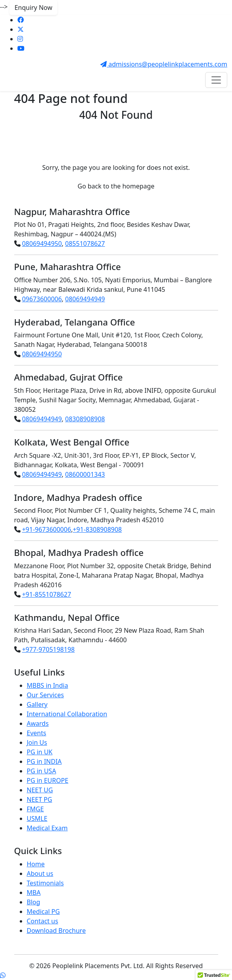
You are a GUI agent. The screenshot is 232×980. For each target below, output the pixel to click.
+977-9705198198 (48, 649)
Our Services (45, 695)
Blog (34, 902)
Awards (38, 723)
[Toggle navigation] (216, 80)
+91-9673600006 (47, 529)
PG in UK (40, 752)
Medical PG (43, 911)
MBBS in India (48, 685)
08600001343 (85, 474)
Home (36, 864)
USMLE (37, 818)
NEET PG (40, 799)
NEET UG (40, 790)
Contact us (43, 921)
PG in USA (41, 771)
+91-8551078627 (47, 594)
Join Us (37, 742)
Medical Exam (47, 828)
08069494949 (85, 299)
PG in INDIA (44, 761)
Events (37, 733)
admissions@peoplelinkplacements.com (164, 64)
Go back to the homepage (116, 186)
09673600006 (42, 299)
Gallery (37, 704)
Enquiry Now (34, 8)
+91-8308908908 (97, 529)
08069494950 (42, 244)
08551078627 (85, 244)
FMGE (35, 809)
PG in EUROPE (48, 780)
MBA (34, 892)
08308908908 (85, 419)
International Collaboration (67, 714)
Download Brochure (56, 931)
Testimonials (45, 883)
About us (40, 873)
